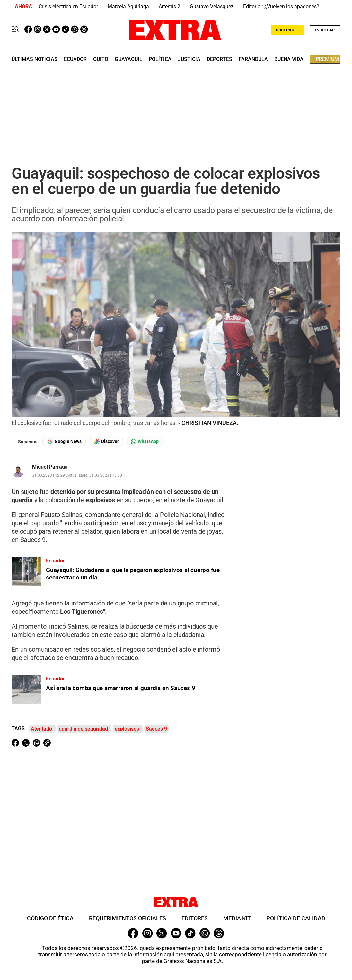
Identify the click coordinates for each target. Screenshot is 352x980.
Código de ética (50, 918)
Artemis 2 (169, 7)
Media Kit (237, 918)
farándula (253, 59)
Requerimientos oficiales (128, 918)
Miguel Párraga (50, 467)
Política (160, 59)
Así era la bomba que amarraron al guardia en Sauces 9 (120, 688)
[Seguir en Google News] (64, 441)
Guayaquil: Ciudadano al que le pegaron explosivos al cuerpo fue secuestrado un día (133, 574)
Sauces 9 (156, 729)
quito (101, 59)
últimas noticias (35, 59)
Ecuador (75, 59)
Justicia (189, 59)
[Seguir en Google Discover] (106, 441)
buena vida (289, 59)
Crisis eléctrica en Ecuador (68, 7)
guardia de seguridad (83, 729)
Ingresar (325, 30)
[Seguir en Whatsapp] (145, 441)
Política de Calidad (296, 918)
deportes (220, 59)
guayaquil (128, 59)
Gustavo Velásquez (212, 7)
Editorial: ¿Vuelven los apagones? (281, 7)
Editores (195, 918)
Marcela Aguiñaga (128, 7)
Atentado (41, 729)
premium (327, 59)
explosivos (127, 729)
